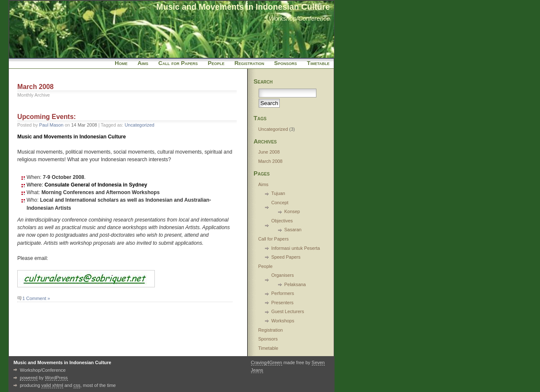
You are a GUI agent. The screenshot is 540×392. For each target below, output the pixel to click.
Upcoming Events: (47, 117)
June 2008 (269, 152)
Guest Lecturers (288, 311)
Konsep (292, 211)
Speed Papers (286, 257)
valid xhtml (52, 385)
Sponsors (286, 63)
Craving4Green (267, 362)
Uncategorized (139, 125)
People (216, 63)
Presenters (282, 303)
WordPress (57, 378)
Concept (280, 203)
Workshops (283, 321)
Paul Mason (51, 125)
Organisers (283, 275)
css (77, 385)
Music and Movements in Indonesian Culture (243, 7)
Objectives (282, 221)
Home (121, 63)
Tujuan (278, 193)
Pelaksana (295, 284)
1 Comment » (36, 298)
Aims (143, 63)
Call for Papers (178, 63)
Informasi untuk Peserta (296, 248)
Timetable (319, 63)
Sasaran (293, 230)
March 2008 (270, 161)
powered (29, 378)
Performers (283, 293)
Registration (249, 63)
